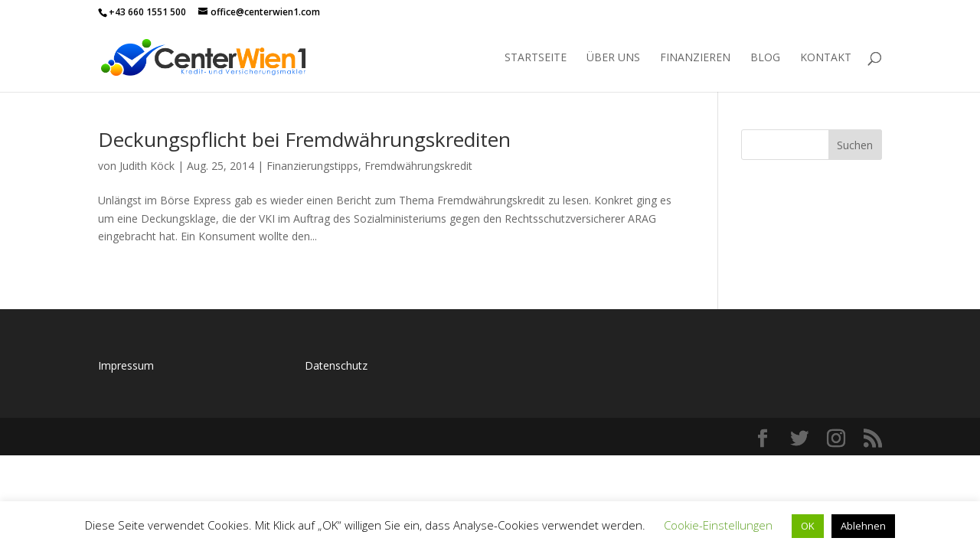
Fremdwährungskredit (418, 166)
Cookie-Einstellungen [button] (718, 525)
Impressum (126, 365)
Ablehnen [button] (863, 526)
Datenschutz (336, 365)
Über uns (613, 58)
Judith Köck (147, 166)
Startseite (536, 58)
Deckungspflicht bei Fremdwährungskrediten (304, 139)
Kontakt (826, 58)
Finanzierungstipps (312, 166)
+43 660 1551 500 (147, 12)
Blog (765, 58)
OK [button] (808, 526)
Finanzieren (695, 58)
